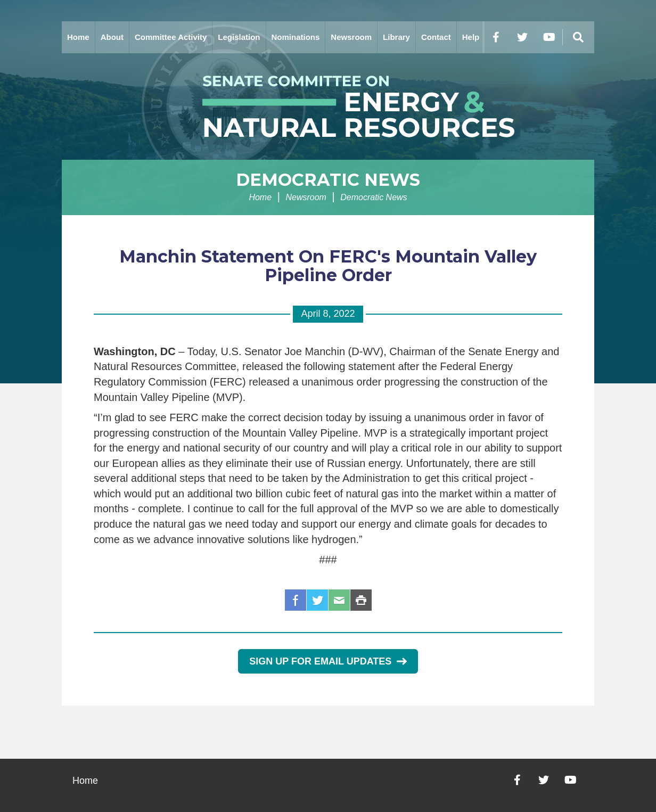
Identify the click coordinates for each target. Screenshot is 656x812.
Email (339, 600)
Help (471, 37)
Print (361, 600)
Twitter (317, 600)
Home (78, 37)
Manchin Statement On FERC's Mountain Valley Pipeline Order (328, 266)
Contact (436, 37)
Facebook (296, 600)
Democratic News (328, 180)
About (112, 37)
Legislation (239, 37)
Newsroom (351, 37)
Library (396, 37)
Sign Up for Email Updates (328, 661)
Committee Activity (171, 37)
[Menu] (578, 37)
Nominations (296, 37)
